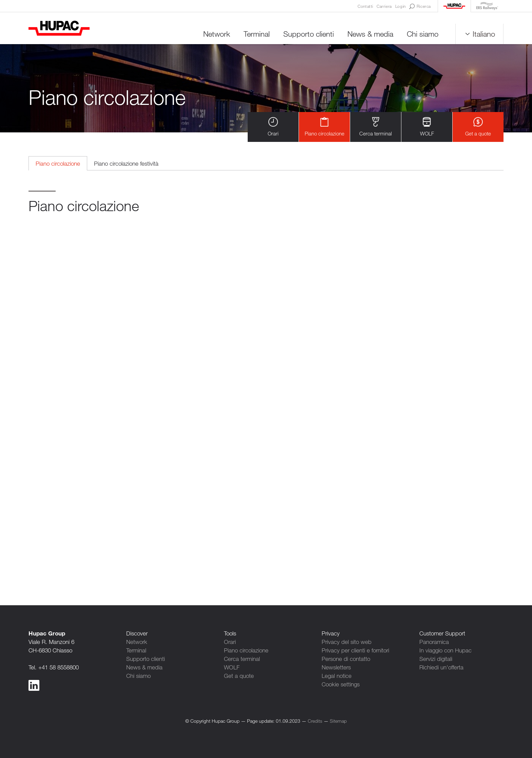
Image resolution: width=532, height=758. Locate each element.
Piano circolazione (325, 127)
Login (401, 6)
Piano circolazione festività (126, 163)
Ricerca (420, 6)
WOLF (427, 127)
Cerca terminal (376, 127)
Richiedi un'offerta (441, 667)
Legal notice (337, 676)
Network (217, 34)
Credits (315, 721)
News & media (370, 34)
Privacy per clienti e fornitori (355, 650)
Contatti (365, 6)
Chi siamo (423, 34)
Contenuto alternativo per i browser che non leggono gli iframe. (266, 393)
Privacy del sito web (347, 642)
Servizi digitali (436, 659)
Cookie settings (341, 684)
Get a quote (478, 127)
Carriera (384, 6)
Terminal (257, 34)
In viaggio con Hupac (445, 650)
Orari (273, 127)
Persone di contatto (346, 659)
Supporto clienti (309, 34)
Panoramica (434, 642)
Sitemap (338, 721)
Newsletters (336, 667)
